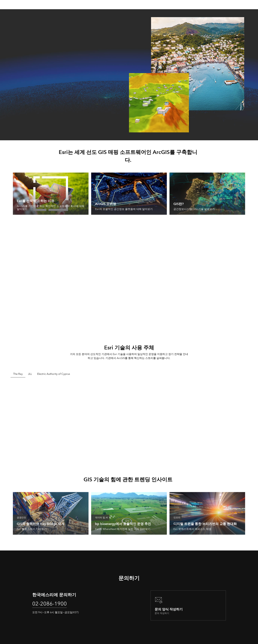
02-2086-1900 (50, 604)
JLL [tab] (30, 374)
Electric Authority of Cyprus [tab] (54, 374)
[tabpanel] (129, 422)
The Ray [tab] (18, 374)
